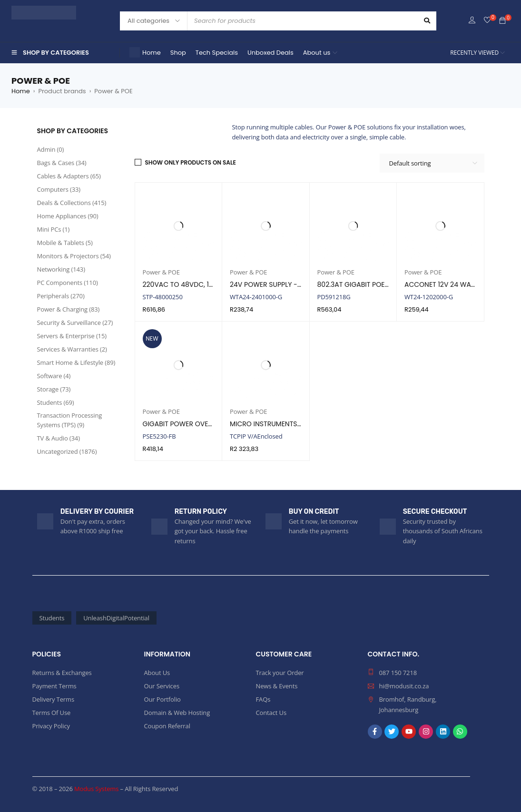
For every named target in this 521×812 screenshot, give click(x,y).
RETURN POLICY (201, 512)
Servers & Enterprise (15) (72, 336)
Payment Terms (54, 686)
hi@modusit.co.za (404, 686)
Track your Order (280, 673)
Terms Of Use (52, 713)
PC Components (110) (68, 283)
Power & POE (161, 272)
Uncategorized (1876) (67, 451)
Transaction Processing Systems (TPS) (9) (70, 420)
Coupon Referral (167, 726)
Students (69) (56, 402)
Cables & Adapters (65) (69, 176)
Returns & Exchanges (62, 673)
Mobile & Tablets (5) (65, 243)
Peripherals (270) (61, 296)
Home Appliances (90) (68, 216)
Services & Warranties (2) (72, 349)
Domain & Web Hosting (177, 713)
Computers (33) (59, 189)
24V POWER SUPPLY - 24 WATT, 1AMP (288, 284)
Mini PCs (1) (54, 229)
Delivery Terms (53, 699)
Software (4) (54, 376)
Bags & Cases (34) (62, 163)
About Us (157, 673)
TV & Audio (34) (59, 438)
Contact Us (271, 713)
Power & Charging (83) (69, 309)
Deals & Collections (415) (72, 203)
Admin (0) (51, 149)
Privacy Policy (51, 726)
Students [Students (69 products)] (52, 618)
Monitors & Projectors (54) (74, 256)
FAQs (263, 699)
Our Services (162, 686)
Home (21, 91)
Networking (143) (61, 269)
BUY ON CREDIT (314, 512)
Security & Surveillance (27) (75, 323)
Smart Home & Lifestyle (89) (76, 362)
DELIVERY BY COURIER (97, 512)
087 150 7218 (398, 673)
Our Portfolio (162, 699)
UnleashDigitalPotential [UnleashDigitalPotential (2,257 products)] (116, 618)
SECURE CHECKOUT (435, 512)
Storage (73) (54, 389)
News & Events (277, 686)
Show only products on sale (191, 162)
